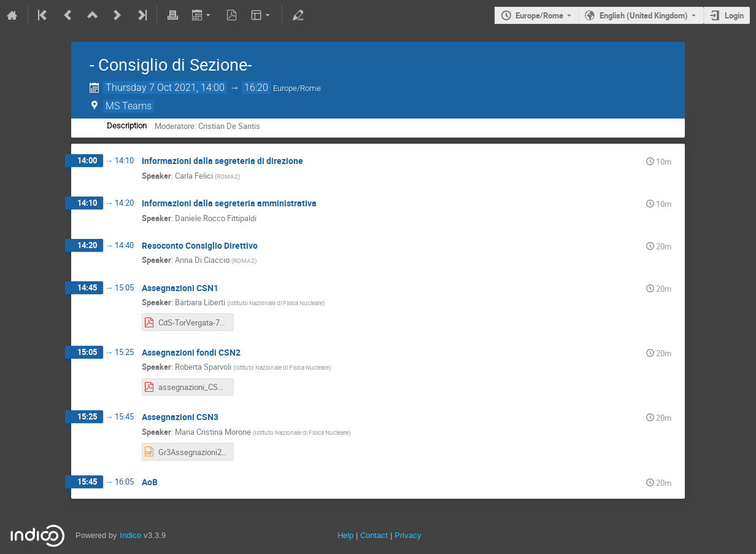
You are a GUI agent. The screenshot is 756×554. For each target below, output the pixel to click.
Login (734, 15)
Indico (130, 535)
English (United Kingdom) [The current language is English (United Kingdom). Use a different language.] (644, 15)
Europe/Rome (539, 15)
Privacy (408, 535)
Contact (374, 535)
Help (345, 535)
